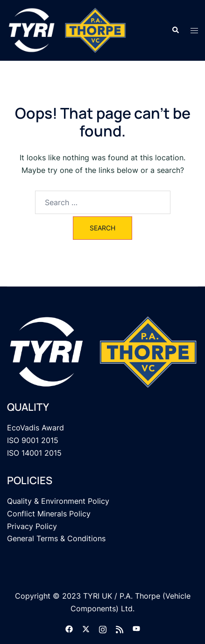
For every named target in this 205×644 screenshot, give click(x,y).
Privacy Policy (32, 526)
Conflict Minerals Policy (49, 514)
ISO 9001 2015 (33, 440)
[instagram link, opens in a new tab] (103, 628)
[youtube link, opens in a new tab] (136, 628)
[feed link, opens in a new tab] (120, 628)
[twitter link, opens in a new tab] (86, 628)
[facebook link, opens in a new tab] (69, 628)
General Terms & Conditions (56, 538)
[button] (175, 30)
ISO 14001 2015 (34, 453)
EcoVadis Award (35, 428)
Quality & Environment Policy (58, 501)
